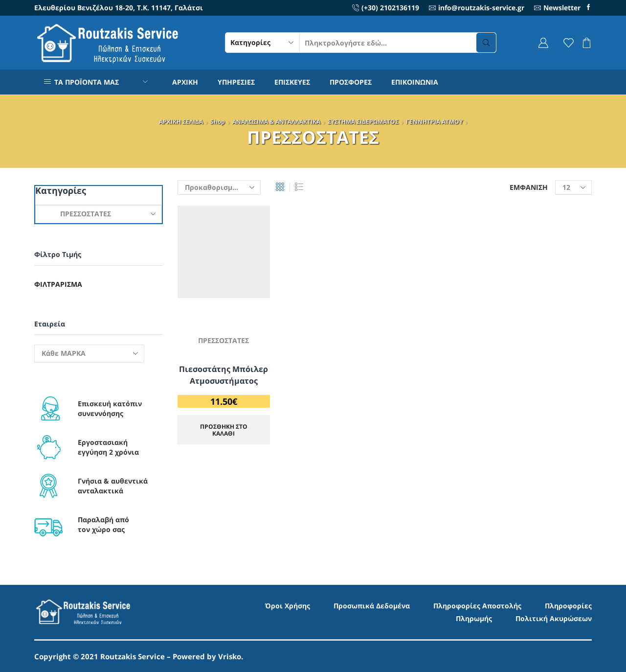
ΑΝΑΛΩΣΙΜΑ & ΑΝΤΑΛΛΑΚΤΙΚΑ (276, 122)
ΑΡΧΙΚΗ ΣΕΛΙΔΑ (181, 122)
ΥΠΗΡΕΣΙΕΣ (236, 82)
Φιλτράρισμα (58, 284)
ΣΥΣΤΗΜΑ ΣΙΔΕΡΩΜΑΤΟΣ (363, 122)
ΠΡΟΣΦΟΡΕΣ (351, 82)
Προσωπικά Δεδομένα (372, 606)
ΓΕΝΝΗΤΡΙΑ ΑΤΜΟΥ (434, 122)
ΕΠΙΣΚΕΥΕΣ (292, 82)
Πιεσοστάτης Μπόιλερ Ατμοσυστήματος (224, 375)
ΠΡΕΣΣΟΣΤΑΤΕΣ (224, 340)
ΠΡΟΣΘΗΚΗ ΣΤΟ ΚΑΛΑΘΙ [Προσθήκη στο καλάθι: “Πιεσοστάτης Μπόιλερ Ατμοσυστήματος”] (224, 430)
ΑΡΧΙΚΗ (185, 82)
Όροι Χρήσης (288, 606)
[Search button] (486, 43)
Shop (218, 122)
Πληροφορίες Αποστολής (477, 606)
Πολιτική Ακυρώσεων (554, 618)
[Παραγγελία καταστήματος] (219, 187)
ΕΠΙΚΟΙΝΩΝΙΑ (415, 82)
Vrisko (230, 656)
